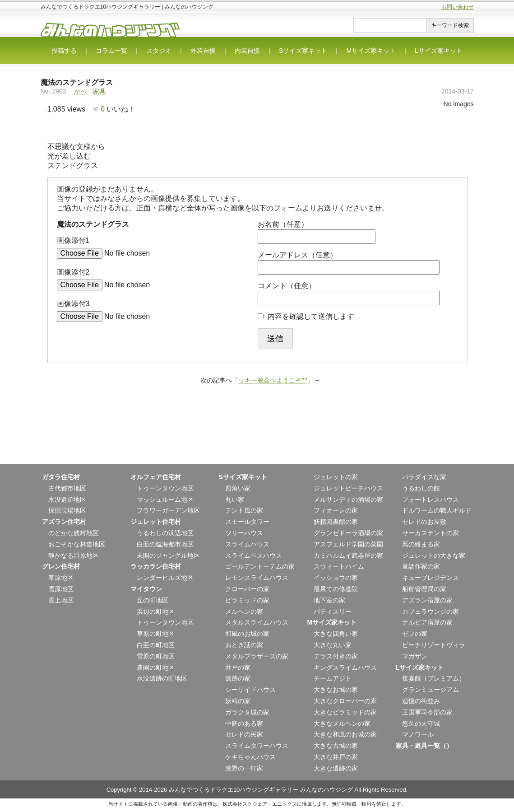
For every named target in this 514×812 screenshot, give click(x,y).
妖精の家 (238, 701)
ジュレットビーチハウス (348, 488)
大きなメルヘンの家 (342, 723)
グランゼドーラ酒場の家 (348, 533)
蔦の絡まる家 (421, 544)
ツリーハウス (244, 533)
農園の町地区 (156, 667)
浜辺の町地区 (156, 611)
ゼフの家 (415, 634)
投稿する (64, 51)
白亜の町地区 (156, 645)
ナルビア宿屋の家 (427, 622)
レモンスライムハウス (257, 578)
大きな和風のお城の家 (345, 734)
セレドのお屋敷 (424, 522)
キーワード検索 (450, 25)
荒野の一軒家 (244, 768)
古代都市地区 (67, 488)
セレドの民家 (244, 734)
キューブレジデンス (431, 578)
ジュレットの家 (336, 477)
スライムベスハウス (254, 555)
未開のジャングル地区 (168, 555)
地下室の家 (329, 600)
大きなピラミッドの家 (345, 712)
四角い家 (238, 488)
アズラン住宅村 (64, 522)
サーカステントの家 (431, 533)
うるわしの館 (421, 488)
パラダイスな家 (424, 477)
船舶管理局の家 (424, 589)
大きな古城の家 (336, 746)
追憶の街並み (421, 701)
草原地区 (61, 578)
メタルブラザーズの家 (257, 656)
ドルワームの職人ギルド (437, 510)
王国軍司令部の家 (427, 712)
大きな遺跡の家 (336, 768)
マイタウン (146, 589)
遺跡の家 (238, 678)
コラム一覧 (111, 51)
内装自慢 (247, 51)
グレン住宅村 (61, 566)
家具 (99, 91)
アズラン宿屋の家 (427, 600)
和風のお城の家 (247, 634)
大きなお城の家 (336, 690)
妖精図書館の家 (336, 522)
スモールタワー (247, 522)
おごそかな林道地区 (77, 544)
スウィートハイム (339, 566)
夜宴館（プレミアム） (434, 678)
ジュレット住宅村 (156, 522)
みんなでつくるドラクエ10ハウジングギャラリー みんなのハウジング (261, 790)
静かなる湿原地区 (74, 555)
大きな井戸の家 (336, 757)
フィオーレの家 (336, 510)
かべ (80, 91)
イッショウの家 (336, 578)
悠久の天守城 (421, 723)
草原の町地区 (156, 634)
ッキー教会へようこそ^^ (273, 380)
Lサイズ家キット (439, 51)
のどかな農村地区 (74, 533)
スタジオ (159, 51)
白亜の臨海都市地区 (165, 544)
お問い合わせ (458, 7)
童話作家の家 (421, 566)
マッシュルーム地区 (165, 499)
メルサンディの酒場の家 (348, 499)
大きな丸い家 (333, 645)
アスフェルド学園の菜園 (348, 544)
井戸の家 (238, 667)
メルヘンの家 (244, 611)
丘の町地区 (153, 600)
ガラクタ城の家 (247, 712)
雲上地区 (61, 600)
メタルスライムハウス (257, 622)
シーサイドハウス (250, 690)
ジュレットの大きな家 (434, 555)
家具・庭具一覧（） (424, 746)
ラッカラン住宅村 (156, 566)
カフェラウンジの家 (431, 611)
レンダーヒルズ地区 (165, 578)
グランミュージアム (431, 690)
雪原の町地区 (156, 656)
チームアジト (333, 678)
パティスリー (333, 611)
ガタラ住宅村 (61, 477)
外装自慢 (203, 51)
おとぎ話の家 (244, 645)
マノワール (418, 734)
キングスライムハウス (345, 667)
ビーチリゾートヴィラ (434, 645)
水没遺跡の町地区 (162, 678)
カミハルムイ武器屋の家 (348, 555)
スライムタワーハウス (257, 746)
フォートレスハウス (431, 499)
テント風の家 (244, 510)
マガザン (415, 656)
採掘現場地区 (67, 510)
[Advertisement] (257, 435)
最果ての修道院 (336, 589)
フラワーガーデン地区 (168, 510)
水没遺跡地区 (67, 499)
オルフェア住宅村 (156, 477)
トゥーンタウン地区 (165, 488)
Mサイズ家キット (371, 51)
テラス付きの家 (336, 656)
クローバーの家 (247, 589)
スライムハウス (247, 544)
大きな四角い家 (336, 634)
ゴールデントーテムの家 (260, 566)
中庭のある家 (244, 723)
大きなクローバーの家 (345, 701)
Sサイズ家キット (303, 51)
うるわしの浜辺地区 (165, 533)
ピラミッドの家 (247, 600)
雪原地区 (61, 589)
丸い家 (235, 499)
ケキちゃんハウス (250, 757)
